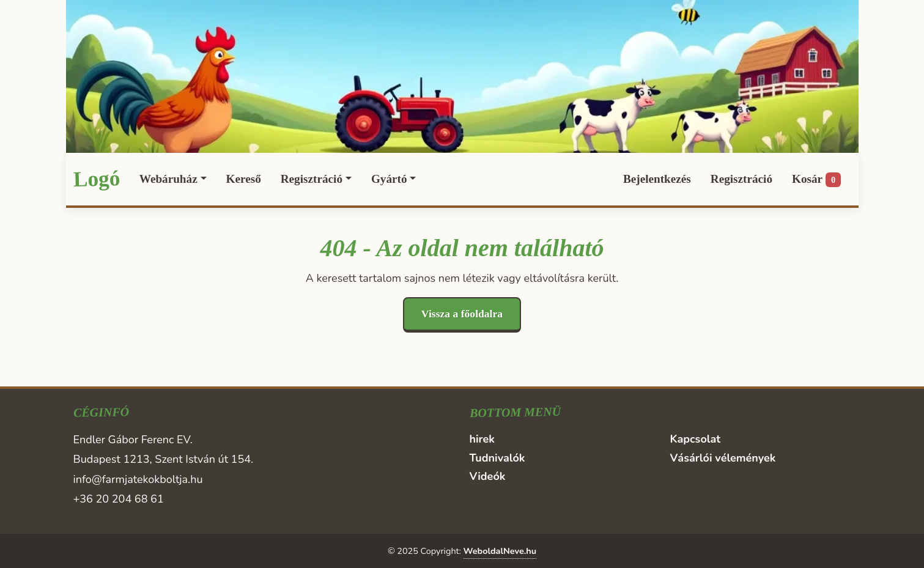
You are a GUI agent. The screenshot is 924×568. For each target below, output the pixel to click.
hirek (482, 439)
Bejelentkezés (657, 179)
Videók (488, 476)
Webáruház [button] (168, 179)
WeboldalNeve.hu (500, 551)
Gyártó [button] (389, 179)
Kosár (816, 180)
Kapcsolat (696, 439)
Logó (96, 179)
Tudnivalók (497, 458)
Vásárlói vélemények (723, 458)
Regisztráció (741, 179)
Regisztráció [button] (312, 179)
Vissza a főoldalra (462, 314)
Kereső (244, 179)
